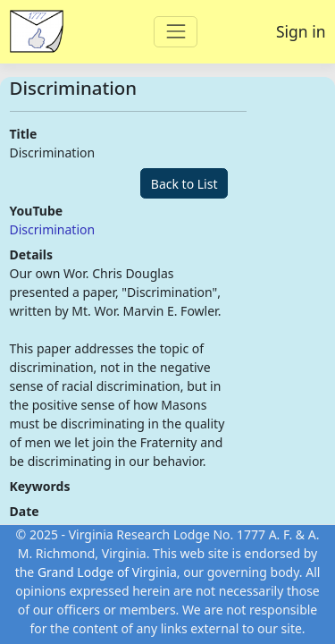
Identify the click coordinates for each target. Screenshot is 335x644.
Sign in (301, 31)
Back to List (184, 184)
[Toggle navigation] (176, 32)
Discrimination (53, 229)
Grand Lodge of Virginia (107, 572)
